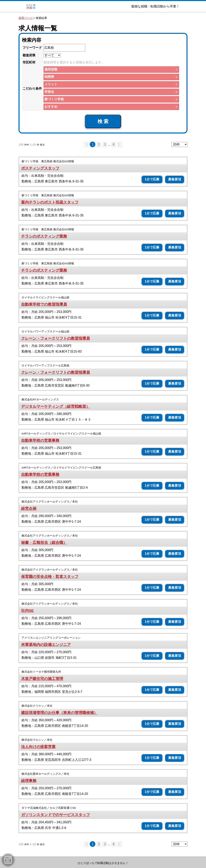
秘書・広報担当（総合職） (44, 543)
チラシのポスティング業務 (44, 236)
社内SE (27, 611)
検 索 (103, 121)
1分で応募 (152, 179)
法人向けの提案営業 (38, 747)
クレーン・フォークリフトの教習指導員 (56, 338)
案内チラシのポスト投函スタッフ (50, 202)
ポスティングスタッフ (40, 168)
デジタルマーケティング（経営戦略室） (56, 406)
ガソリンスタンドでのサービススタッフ (56, 815)
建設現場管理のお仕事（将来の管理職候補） (59, 713)
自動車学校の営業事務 (40, 440)
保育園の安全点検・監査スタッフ (50, 577)
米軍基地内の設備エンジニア (46, 645)
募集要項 (175, 179)
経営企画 (29, 508)
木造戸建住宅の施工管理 (42, 679)
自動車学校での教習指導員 (44, 304)
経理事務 (29, 781)
